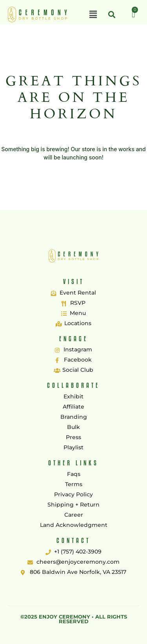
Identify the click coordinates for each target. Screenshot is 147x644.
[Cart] (133, 14)
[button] (93, 14)
